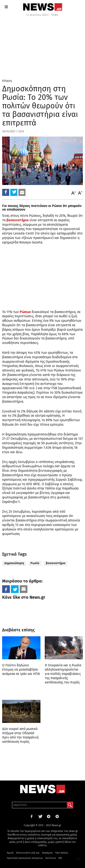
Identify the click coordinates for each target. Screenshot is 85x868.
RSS (60, 858)
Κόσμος (7, 81)
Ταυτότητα (51, 858)
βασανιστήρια (18, 220)
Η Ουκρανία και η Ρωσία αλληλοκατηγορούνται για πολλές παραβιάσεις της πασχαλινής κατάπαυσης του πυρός (63, 674)
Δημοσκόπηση (14, 563)
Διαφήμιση (47, 853)
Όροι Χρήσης (62, 853)
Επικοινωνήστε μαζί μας (28, 853)
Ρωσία (35, 563)
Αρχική (10, 853)
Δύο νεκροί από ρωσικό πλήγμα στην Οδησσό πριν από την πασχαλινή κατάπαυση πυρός (20, 735)
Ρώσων (25, 312)
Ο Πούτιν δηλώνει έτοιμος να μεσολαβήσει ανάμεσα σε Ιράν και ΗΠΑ (21, 669)
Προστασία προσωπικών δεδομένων (25, 858)
